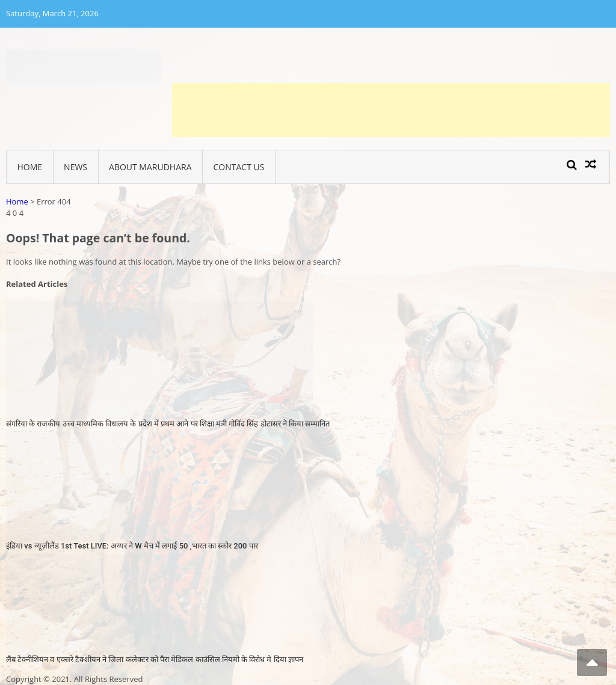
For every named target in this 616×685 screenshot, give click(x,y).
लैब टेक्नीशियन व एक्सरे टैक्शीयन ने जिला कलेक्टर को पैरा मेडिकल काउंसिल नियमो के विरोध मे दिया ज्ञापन (155, 659)
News (75, 167)
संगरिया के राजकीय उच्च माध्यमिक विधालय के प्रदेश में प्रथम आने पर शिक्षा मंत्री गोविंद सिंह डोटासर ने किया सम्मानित (168, 424)
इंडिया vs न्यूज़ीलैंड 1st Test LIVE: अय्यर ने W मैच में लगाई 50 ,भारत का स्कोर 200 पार (132, 546)
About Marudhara (150, 167)
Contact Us (239, 167)
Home (30, 167)
